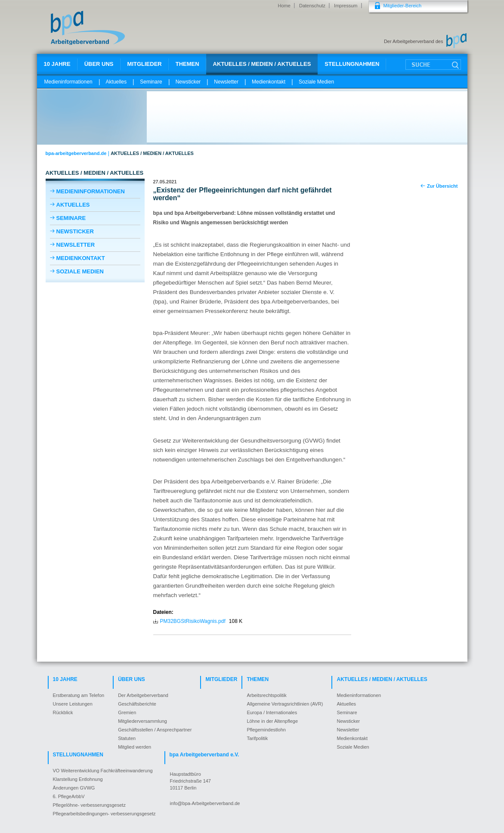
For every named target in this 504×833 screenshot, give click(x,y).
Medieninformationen (68, 82)
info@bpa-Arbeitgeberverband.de (205, 803)
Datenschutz (312, 6)
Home (284, 6)
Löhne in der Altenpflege (272, 721)
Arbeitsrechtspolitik (266, 695)
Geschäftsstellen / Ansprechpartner (155, 730)
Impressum (346, 6)
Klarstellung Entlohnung (78, 779)
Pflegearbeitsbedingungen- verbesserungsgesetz (104, 814)
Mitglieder (145, 64)
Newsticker (188, 82)
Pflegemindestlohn (266, 730)
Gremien (127, 712)
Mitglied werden (135, 747)
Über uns (99, 64)
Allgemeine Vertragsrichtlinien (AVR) (285, 704)
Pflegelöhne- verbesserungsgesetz (89, 805)
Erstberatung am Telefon (79, 695)
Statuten (127, 738)
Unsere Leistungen (73, 704)
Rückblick (63, 712)
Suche (433, 65)
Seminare (151, 82)
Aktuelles (116, 82)
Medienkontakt (269, 82)
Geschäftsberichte (137, 704)
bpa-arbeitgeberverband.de (76, 153)
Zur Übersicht (442, 186)
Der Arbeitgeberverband (143, 695)
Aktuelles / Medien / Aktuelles (262, 64)
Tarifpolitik (257, 738)
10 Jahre (57, 64)
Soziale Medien (316, 82)
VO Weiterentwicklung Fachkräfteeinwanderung (103, 771)
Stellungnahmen (352, 64)
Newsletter (226, 82)
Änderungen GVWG (74, 788)
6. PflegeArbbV (69, 796)
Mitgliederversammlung (142, 721)
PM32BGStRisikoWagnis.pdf (193, 621)
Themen (187, 64)
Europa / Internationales (272, 712)
